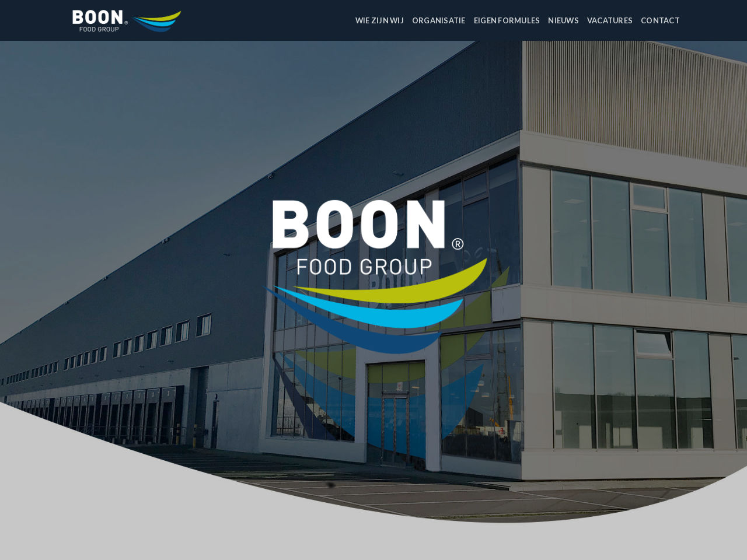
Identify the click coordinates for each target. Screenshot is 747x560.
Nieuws (563, 20)
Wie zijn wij (380, 20)
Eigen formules (507, 20)
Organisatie (439, 20)
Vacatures (610, 20)
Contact (660, 20)
